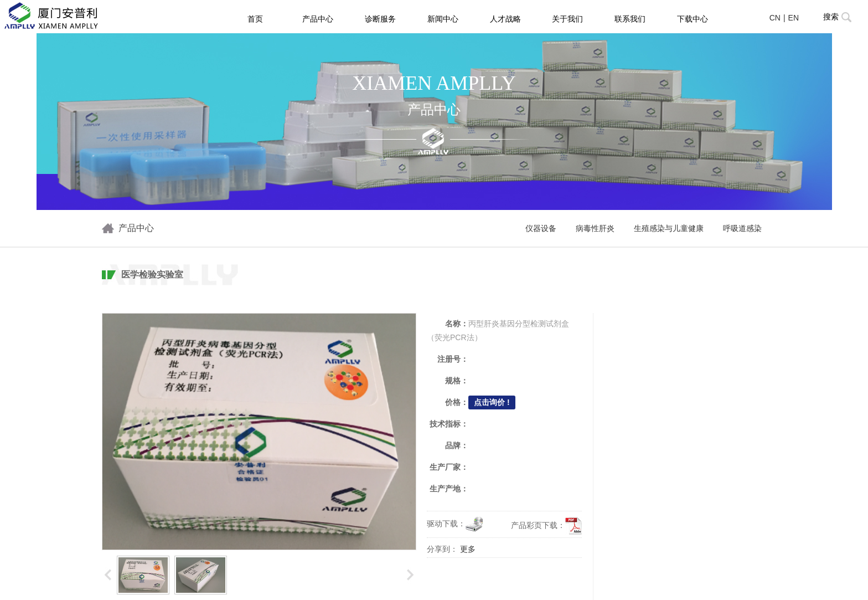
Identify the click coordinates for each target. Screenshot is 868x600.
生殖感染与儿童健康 (669, 229)
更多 (468, 549)
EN (794, 18)
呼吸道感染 (742, 229)
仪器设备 (541, 229)
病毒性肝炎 (595, 229)
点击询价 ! (492, 402)
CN (775, 18)
